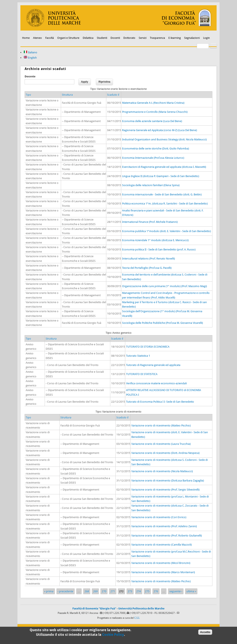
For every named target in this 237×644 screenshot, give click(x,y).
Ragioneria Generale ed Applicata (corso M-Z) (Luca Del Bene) (160, 130)
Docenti (115, 38)
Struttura (67, 95)
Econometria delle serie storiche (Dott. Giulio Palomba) (156, 149)
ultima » (191, 591)
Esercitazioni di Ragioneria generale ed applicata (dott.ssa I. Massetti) (164, 167)
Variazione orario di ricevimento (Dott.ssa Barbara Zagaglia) (168, 481)
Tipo (28, 95)
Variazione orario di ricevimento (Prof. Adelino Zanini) (164, 526)
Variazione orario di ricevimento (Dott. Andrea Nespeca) (165, 453)
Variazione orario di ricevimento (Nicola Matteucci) (162, 471)
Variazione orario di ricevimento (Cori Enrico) (159, 517)
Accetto (205, 633)
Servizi (143, 38)
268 (87, 591)
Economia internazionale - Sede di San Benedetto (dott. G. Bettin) (162, 194)
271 (113, 591)
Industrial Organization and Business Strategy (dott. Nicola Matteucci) (164, 139)
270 (104, 591)
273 (130, 591)
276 (156, 591)
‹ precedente (65, 591)
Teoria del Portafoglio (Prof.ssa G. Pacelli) (147, 268)
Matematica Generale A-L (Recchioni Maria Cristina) (153, 103)
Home (26, 38)
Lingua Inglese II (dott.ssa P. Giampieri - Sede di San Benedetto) (161, 176)
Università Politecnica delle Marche (141, 608)
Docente (30, 76)
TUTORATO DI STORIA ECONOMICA (148, 347)
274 (139, 591)
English (30, 58)
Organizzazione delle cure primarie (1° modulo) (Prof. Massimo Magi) (164, 286)
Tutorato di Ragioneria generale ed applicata (153, 365)
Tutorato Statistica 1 (138, 356)
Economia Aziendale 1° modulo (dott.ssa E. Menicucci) (155, 240)
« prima (49, 591)
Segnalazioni (192, 38)
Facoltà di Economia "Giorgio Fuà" (94, 608)
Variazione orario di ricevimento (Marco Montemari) (163, 572)
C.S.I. (137, 618)
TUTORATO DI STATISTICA (142, 374)
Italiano (30, 52)
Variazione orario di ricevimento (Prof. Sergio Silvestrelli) (165, 490)
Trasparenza (157, 38)
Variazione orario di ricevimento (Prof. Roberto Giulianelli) (167, 536)
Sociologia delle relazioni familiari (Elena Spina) (151, 185)
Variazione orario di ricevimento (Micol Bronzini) (161, 563)
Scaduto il (113, 95)
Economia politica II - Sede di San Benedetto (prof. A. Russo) (159, 249)
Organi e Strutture (68, 38)
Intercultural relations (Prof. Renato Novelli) (148, 259)
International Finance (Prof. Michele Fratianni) (150, 222)
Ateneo (37, 38)
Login (206, 38)
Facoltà (50, 38)
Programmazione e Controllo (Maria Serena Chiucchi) (155, 112)
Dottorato (129, 38)
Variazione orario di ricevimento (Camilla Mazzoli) (162, 545)
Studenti (102, 38)
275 (147, 591)
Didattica (88, 38)
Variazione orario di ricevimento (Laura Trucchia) (161, 444)
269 (95, 591)
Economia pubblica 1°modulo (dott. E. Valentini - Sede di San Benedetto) (166, 231)
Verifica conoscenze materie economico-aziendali (156, 383)
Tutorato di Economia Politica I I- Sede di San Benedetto (160, 402)
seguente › (176, 591)
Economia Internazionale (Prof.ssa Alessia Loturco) (153, 158)
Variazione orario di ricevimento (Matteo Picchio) (161, 426)
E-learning (175, 38)
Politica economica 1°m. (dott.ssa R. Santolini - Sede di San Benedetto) (165, 204)
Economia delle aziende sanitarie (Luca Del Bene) (152, 121)
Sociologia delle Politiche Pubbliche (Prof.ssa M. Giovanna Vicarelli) (162, 323)
